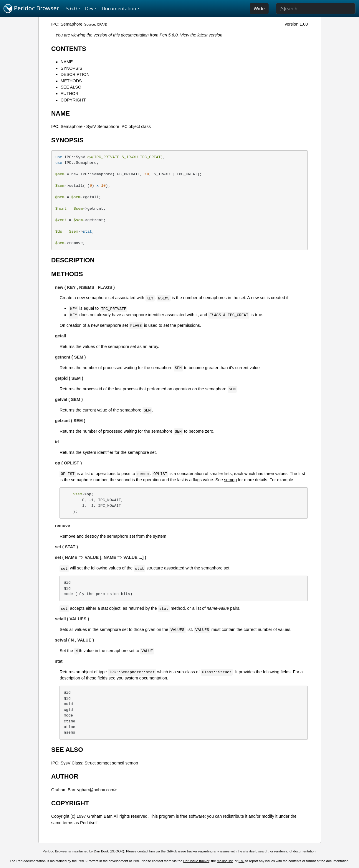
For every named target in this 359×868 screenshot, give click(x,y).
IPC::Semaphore (67, 24)
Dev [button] (89, 9)
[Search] (316, 9)
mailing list (225, 861)
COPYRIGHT (73, 100)
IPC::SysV (61, 763)
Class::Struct (84, 763)
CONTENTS (69, 49)
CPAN (101, 24)
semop (230, 480)
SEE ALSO (71, 87)
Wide (259, 9)
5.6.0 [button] (72, 9)
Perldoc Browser (31, 9)
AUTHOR (70, 94)
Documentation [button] (119, 9)
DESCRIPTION (75, 74)
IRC (241, 861)
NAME (67, 62)
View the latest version (201, 35)
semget (104, 763)
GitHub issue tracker (182, 851)
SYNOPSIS (72, 68)
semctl (118, 763)
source (90, 24)
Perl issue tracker (196, 861)
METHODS (71, 81)
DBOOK (117, 851)
